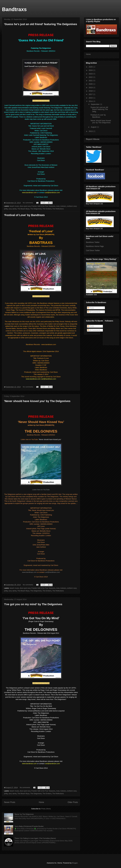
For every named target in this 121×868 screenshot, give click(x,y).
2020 (91, 84)
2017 (91, 94)
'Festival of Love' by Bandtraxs (24, 215)
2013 (91, 131)
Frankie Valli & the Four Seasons (43, 206)
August (94, 127)
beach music (14, 206)
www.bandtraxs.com (30, 572)
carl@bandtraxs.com (52, 572)
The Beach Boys (23, 209)
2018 (91, 91)
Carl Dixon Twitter (93, 250)
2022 (91, 77)
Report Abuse (93, 139)
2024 (91, 70)
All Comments (94, 312)
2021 (91, 81)
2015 (91, 98)
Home (41, 802)
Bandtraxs (14, 9)
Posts (91, 308)
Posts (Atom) (46, 809)
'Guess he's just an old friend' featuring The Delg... (99, 109)
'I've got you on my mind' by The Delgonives (33, 604)
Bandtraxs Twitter (93, 242)
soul (10, 209)
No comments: (28, 203)
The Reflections (58, 209)
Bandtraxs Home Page (95, 246)
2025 (91, 67)
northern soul (72, 206)
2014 (91, 101)
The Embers (47, 209)
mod (58, 206)
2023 (91, 74)
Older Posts (73, 802)
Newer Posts (10, 802)
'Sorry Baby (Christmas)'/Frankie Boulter (29, 826)
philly (6, 209)
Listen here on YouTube (41, 101)
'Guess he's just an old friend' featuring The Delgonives (41, 24)
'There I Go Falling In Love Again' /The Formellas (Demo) (35, 838)
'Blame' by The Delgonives (24, 814)
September (95, 104)
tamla (14, 209)
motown (63, 206)
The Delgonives (36, 209)
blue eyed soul (25, 206)
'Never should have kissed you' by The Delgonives (37, 401)
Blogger (75, 863)
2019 (91, 88)
